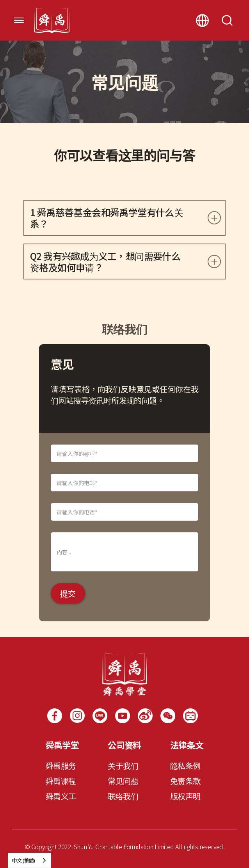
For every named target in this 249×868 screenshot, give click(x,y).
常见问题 (123, 781)
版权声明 (185, 796)
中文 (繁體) (24, 860)
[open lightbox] (168, 716)
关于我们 (123, 766)
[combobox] (29, 860)
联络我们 (123, 796)
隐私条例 (185, 766)
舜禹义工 (61, 796)
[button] (19, 20)
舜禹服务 (61, 766)
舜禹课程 (61, 781)
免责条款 (185, 781)
